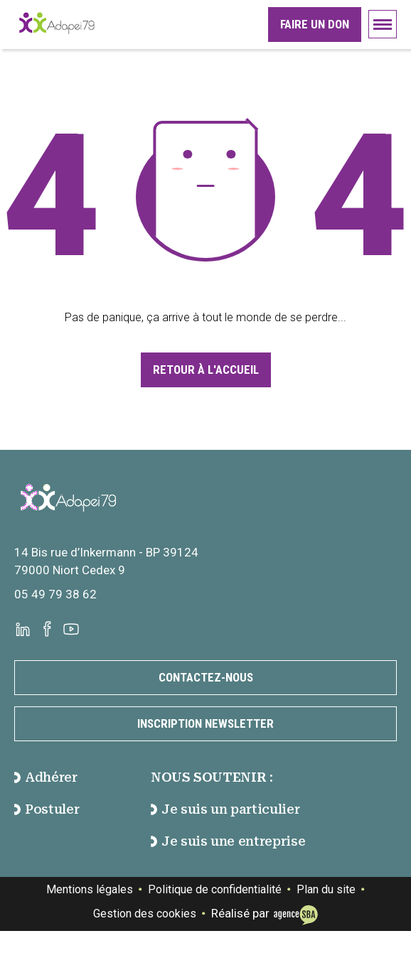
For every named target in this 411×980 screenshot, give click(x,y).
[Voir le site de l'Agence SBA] (294, 914)
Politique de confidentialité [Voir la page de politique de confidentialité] (215, 889)
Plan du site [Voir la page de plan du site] (326, 889)
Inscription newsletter (205, 723)
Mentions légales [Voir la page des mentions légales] (90, 889)
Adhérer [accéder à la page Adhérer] (46, 777)
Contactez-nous (206, 677)
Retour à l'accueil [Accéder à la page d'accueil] (206, 370)
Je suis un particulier (225, 809)
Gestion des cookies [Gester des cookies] (145, 914)
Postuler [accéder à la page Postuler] (47, 809)
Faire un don (315, 24)
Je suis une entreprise (228, 841)
